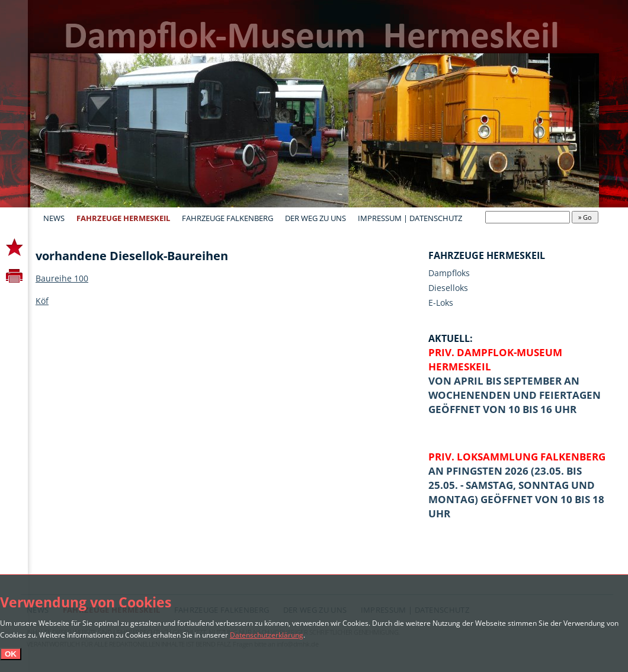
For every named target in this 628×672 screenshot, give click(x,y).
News (54, 218)
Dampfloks (449, 273)
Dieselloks (448, 288)
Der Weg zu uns (315, 218)
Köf (42, 301)
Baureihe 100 (62, 278)
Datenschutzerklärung (267, 635)
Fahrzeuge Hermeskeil (123, 218)
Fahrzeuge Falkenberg (228, 218)
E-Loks (441, 303)
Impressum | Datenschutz (410, 218)
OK (11, 654)
